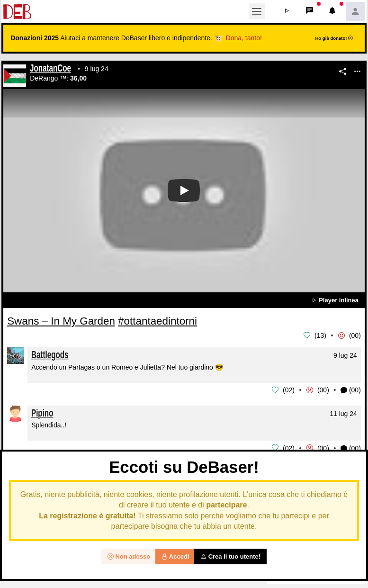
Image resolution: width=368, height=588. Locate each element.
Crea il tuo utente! (230, 556)
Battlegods (50, 354)
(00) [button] (351, 390)
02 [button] (289, 389)
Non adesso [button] (129, 556)
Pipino (42, 412)
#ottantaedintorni (157, 321)
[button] (287, 11)
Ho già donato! (334, 38)
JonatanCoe (50, 69)
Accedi (175, 556)
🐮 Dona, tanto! (238, 38)
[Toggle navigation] (257, 11)
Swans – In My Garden (61, 321)
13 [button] (321, 335)
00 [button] (355, 335)
